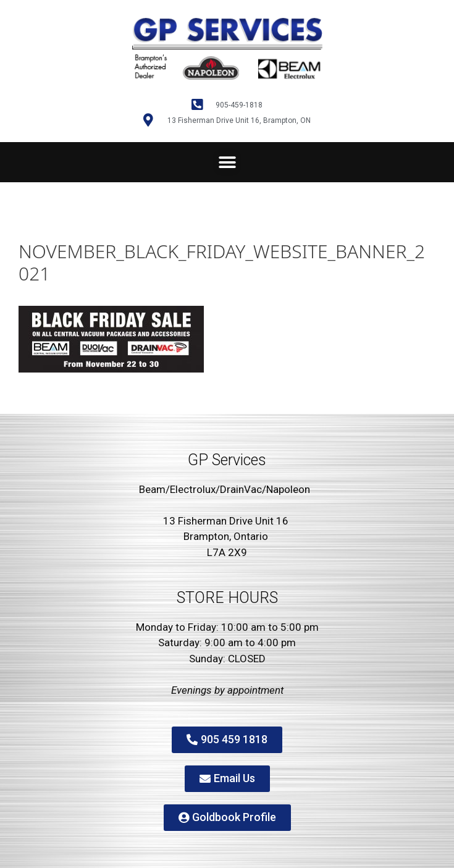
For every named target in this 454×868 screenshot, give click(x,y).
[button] (227, 162)
